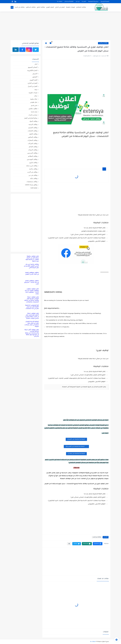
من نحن (78, 2)
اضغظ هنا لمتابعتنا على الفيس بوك (76, 446)
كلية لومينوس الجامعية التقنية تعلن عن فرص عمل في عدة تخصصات (32, 307)
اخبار (36, 64)
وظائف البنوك (33, 121)
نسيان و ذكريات (33, 115)
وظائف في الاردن (20, 7)
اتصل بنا (84, 2)
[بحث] (12, 7)
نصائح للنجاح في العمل (31, 118)
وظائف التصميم (33, 128)
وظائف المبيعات (33, 150)
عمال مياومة (34, 99)
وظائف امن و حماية (32, 166)
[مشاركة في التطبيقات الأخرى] (69, 544)
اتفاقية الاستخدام (69, 2)
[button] (98, 544)
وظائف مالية (34, 178)
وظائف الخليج (41, 7)
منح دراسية (34, 112)
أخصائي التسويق (33, 67)
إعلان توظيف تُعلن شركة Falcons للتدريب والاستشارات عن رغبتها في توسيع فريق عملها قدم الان (32, 333)
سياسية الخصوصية (93, 2)
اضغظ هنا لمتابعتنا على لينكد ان (76, 454)
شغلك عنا (60, 2)
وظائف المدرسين (32, 153)
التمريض (35, 74)
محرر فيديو (34, 105)
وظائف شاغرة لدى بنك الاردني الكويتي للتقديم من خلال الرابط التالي (31, 266)
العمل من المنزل (33, 86)
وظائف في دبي (33, 175)
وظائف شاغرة (33, 169)
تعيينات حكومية (71, 7)
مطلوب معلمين (33, 108)
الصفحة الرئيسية (105, 2)
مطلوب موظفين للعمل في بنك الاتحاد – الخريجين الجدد (31, 282)
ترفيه (36, 89)
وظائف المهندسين (32, 159)
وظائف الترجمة (33, 124)
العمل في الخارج (60, 7)
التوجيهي (35, 77)
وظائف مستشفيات (32, 182)
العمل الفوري (50, 7)
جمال (36, 96)
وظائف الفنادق (33, 147)
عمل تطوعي (34, 102)
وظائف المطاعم (81, 7)
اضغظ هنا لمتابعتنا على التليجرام (76, 439)
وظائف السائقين (31, 7)
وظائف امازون (33, 162)
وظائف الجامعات (33, 131)
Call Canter (34, 188)
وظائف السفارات (32, 140)
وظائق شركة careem (31, 185)
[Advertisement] (61, 26)
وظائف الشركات (33, 143)
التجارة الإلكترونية (32, 70)
